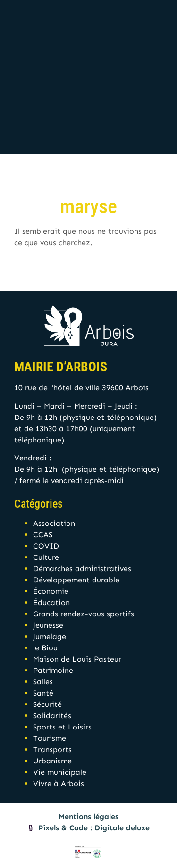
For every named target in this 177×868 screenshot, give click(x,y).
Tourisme (50, 738)
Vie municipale (60, 772)
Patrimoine (53, 670)
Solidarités (52, 716)
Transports (52, 749)
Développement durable (76, 580)
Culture (46, 557)
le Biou (45, 648)
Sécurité (47, 704)
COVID (46, 546)
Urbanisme (52, 761)
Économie (51, 591)
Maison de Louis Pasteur (77, 659)
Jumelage (50, 636)
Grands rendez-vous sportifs (84, 614)
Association (54, 523)
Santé (43, 693)
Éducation (51, 602)
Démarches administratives (82, 569)
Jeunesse (48, 625)
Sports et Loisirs (62, 727)
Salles (43, 682)
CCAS (43, 535)
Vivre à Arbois (59, 783)
